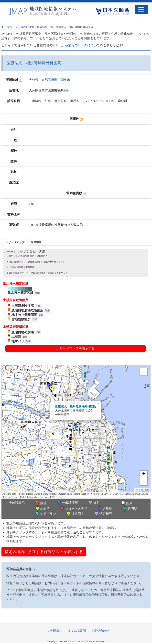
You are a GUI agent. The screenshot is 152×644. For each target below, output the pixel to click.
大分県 (34, 80)
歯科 (94, 503)
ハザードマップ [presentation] (15, 242)
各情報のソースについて (82, 45)
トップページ (10, 27)
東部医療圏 (49, 80)
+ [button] (144, 474)
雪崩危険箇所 (21, 319)
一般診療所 (67, 503)
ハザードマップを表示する (76, 348)
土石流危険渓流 (23, 306)
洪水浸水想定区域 (21, 293)
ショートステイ (73, 509)
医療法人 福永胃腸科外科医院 (76, 406)
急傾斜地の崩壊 (23, 332)
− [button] (144, 482)
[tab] (15, 242)
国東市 (65, 80)
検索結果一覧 (45, 27)
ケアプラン (45, 514)
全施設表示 (17, 503)
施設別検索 (27, 27)
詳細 (37, 293)
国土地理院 (142, 490)
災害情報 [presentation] (36, 242)
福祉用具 (75, 514)
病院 (41, 503)
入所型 (105, 509)
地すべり (18, 341)
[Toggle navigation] (141, 9)
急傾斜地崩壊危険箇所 (27, 310)
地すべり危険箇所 (24, 315)
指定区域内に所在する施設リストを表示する (44, 552)
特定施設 (103, 514)
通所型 (42, 509)
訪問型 (130, 509)
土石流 (16, 337)
